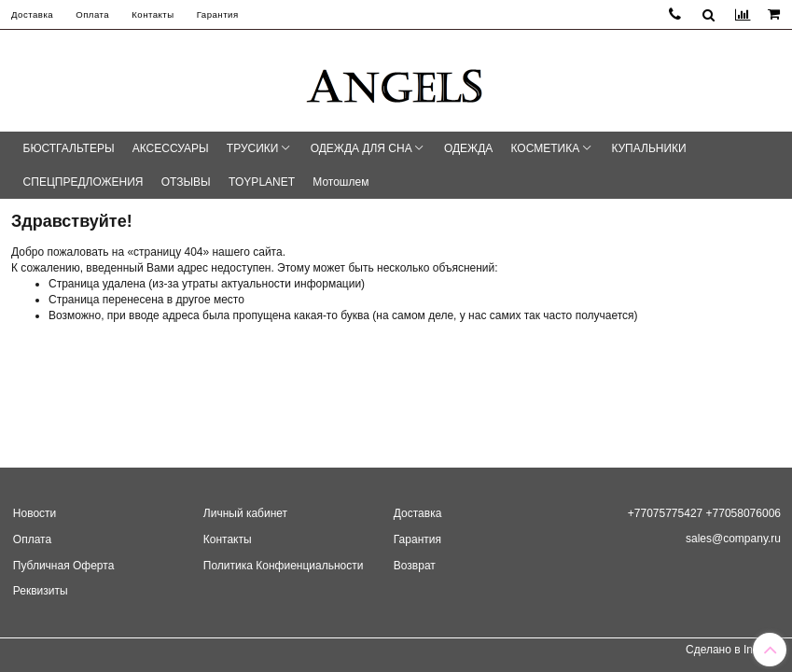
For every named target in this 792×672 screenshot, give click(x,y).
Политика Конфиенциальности (284, 566)
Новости (35, 513)
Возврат (415, 566)
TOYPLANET (262, 182)
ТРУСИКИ (253, 148)
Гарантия (218, 14)
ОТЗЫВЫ (186, 182)
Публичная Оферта (64, 566)
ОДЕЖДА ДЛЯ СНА (361, 148)
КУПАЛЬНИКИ (648, 148)
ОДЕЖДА (468, 148)
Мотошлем (340, 182)
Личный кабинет (245, 513)
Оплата (92, 14)
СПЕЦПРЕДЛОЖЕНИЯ (83, 182)
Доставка (32, 14)
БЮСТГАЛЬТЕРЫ (69, 148)
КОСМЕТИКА (546, 148)
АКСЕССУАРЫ (171, 148)
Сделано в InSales (733, 650)
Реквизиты (41, 591)
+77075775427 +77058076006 (704, 513)
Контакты (153, 14)
